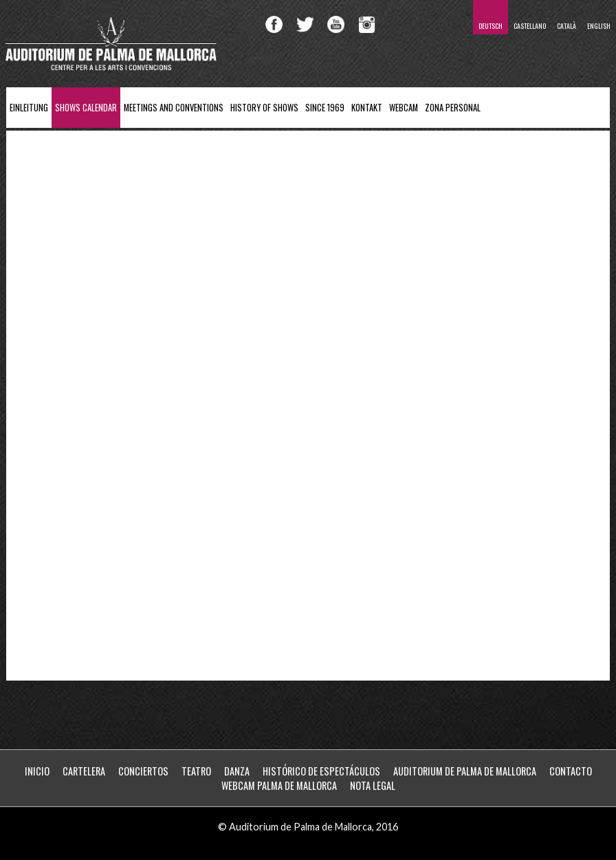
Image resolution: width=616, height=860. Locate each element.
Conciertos (143, 771)
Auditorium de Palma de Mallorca (465, 771)
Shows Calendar (86, 108)
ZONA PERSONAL (453, 108)
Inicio (37, 771)
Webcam (404, 108)
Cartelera (84, 771)
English (599, 26)
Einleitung (29, 108)
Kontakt (367, 108)
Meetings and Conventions (174, 108)
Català (566, 26)
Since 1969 (325, 108)
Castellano (530, 26)
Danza (237, 771)
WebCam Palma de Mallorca (279, 785)
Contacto (571, 771)
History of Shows (264, 108)
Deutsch (491, 26)
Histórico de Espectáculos (321, 771)
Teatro (196, 771)
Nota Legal (373, 785)
